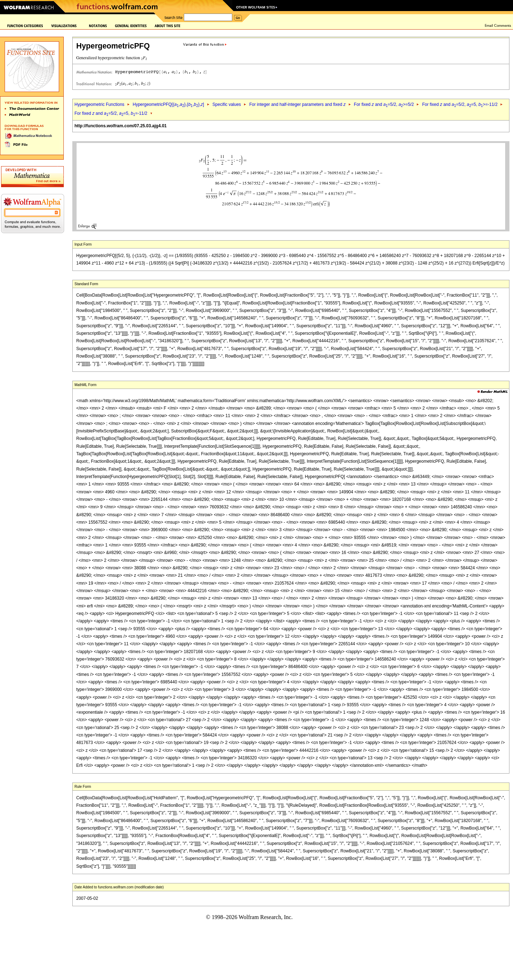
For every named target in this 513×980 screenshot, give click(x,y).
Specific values (227, 104)
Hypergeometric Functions (99, 104)
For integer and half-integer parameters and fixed (297, 104)
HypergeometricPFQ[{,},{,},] (168, 104)
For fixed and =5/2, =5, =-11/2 (111, 113)
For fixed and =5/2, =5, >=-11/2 (460, 104)
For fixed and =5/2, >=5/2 (384, 104)
